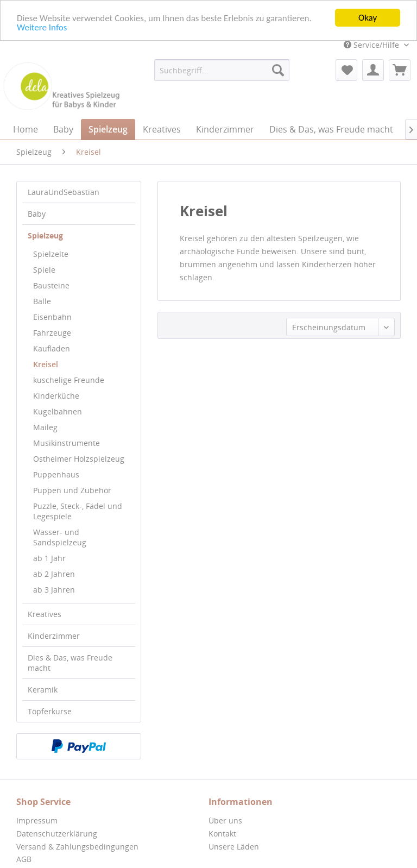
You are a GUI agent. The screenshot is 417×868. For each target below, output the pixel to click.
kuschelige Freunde (69, 380)
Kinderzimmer (54, 636)
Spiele (44, 270)
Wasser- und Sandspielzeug (60, 537)
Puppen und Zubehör (72, 490)
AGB (24, 859)
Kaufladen (52, 348)
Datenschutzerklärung (57, 834)
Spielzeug (45, 235)
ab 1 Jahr (49, 558)
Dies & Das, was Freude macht (70, 663)
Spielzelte (51, 254)
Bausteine (51, 285)
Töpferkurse (50, 711)
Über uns (225, 820)
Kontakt (222, 834)
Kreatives (45, 614)
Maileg (45, 427)
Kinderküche (56, 396)
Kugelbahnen (58, 411)
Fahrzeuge (52, 333)
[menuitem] (222, 70)
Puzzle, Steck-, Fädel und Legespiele (78, 511)
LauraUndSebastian (64, 192)
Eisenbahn (52, 317)
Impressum (37, 820)
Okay (368, 18)
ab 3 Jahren (54, 590)
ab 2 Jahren (54, 574)
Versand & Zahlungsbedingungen (77, 846)
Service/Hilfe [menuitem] (372, 45)
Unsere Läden (234, 846)
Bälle (42, 301)
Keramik (43, 690)
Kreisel (46, 364)
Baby (37, 214)
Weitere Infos (42, 27)
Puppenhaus (56, 474)
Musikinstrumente (67, 443)
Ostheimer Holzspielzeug (79, 459)
